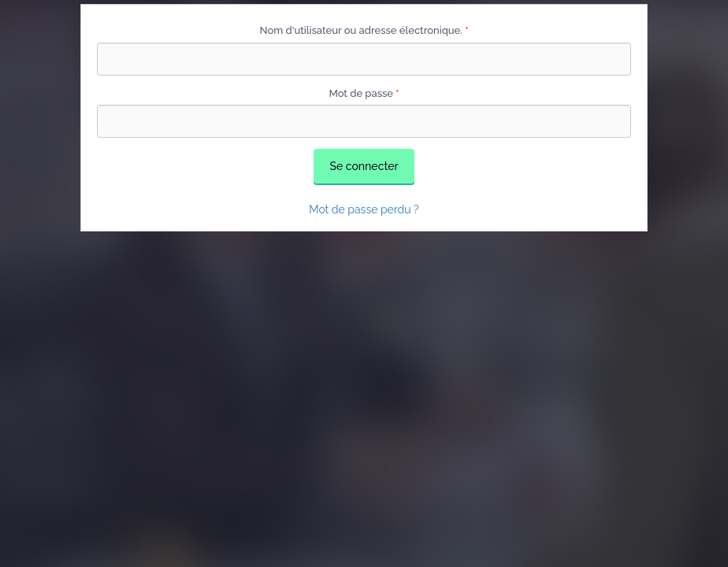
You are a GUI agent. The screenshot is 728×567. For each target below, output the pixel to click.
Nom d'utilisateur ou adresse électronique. (364, 30)
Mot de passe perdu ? (364, 209)
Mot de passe (364, 93)
